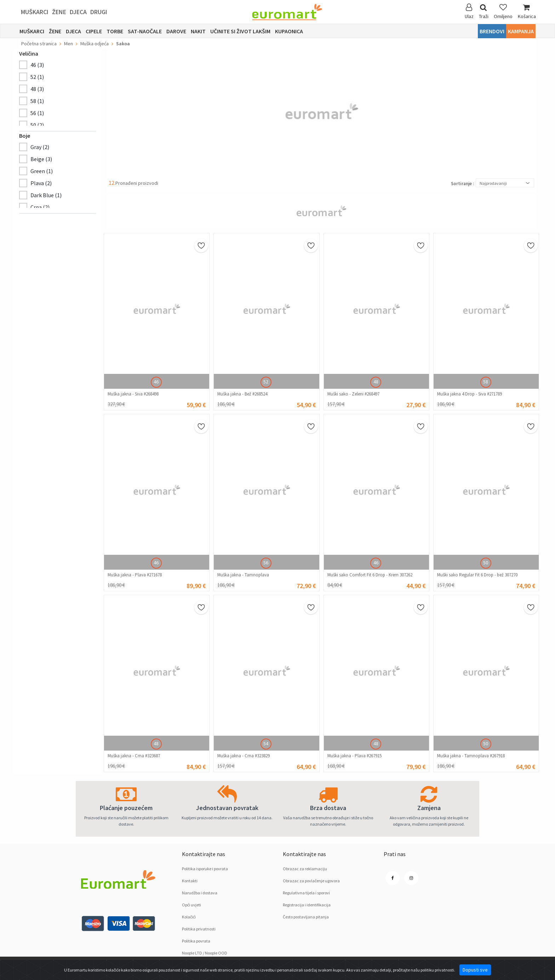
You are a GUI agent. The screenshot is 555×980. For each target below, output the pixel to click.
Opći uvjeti (191, 905)
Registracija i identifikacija (307, 905)
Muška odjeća (95, 44)
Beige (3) (41, 159)
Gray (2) (40, 147)
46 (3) (37, 65)
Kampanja (521, 31)
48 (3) (37, 89)
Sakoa (123, 44)
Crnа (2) (40, 207)
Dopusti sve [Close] (475, 970)
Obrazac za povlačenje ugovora (311, 881)
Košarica (527, 12)
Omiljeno (503, 12)
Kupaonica (289, 31)
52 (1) (37, 77)
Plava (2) (41, 183)
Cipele (94, 31)
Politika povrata (196, 941)
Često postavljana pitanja (306, 917)
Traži (484, 12)
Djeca (78, 12)
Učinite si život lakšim (240, 31)
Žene (59, 12)
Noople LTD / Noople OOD (205, 953)
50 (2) (37, 125)
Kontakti (190, 881)
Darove (176, 31)
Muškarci (35, 12)
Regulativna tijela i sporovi (306, 893)
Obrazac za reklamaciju (305, 869)
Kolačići (189, 917)
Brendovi (492, 31)
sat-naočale (145, 31)
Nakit (198, 31)
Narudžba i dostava (200, 893)
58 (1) (37, 101)
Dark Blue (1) (46, 195)
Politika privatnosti (199, 929)
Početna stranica (39, 44)
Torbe (115, 31)
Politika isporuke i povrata (205, 869)
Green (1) (42, 171)
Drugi (99, 12)
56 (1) (37, 113)
